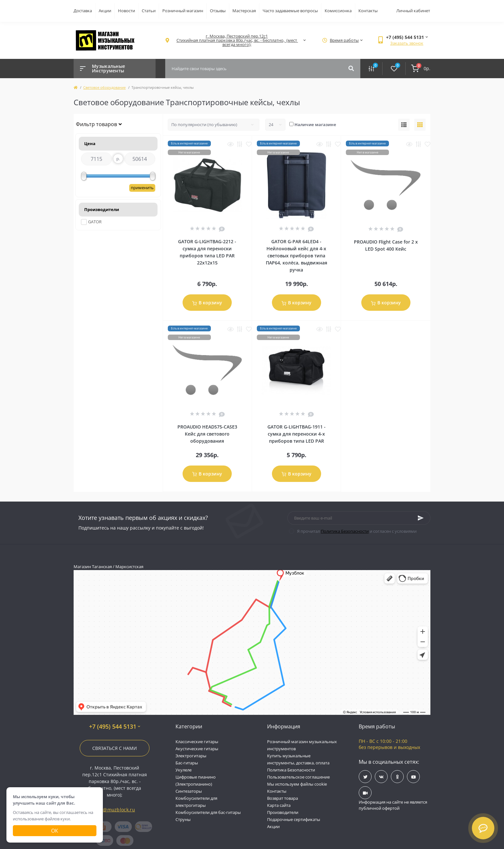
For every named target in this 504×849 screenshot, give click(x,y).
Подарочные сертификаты (294, 819)
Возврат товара (283, 798)
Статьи (149, 11)
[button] (237, 40)
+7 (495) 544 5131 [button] (115, 727)
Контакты (368, 11)
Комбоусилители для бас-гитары (208, 812)
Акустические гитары (197, 749)
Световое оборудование (104, 87)
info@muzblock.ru (115, 810)
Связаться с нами (115, 748)
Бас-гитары (187, 763)
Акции (105, 11)
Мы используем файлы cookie (297, 784)
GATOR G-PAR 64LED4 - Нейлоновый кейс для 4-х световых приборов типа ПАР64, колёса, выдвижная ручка (297, 256)
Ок (55, 831)
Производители (283, 812)
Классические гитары (197, 742)
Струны (183, 819)
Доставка (83, 11)
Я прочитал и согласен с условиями (357, 531)
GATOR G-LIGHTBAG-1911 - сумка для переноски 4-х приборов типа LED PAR (297, 434)
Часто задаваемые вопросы (290, 11)
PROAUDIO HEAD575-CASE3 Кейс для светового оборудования (207, 434)
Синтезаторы (189, 791)
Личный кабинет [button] (413, 11)
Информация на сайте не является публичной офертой (393, 805)
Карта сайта (279, 805)
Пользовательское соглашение (298, 777)
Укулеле (184, 770)
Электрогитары (191, 756)
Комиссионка (338, 11)
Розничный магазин (183, 11)
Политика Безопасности (345, 531)
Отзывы (218, 11)
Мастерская (244, 11)
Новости (126, 11)
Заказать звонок (407, 43)
